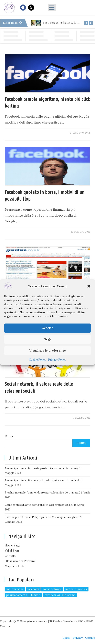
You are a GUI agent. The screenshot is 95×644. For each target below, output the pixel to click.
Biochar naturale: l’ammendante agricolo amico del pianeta (42, 493)
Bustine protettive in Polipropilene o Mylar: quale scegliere (42, 517)
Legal (66, 638)
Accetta (48, 328)
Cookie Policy (38, 359)
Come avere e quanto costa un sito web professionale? (39, 505)
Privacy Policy (57, 359)
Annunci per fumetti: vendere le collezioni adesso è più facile (42, 480)
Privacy (78, 638)
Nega (47, 339)
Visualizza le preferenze (48, 350)
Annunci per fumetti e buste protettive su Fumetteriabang (41, 468)
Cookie (90, 638)
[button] (89, 286)
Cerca (9, 436)
